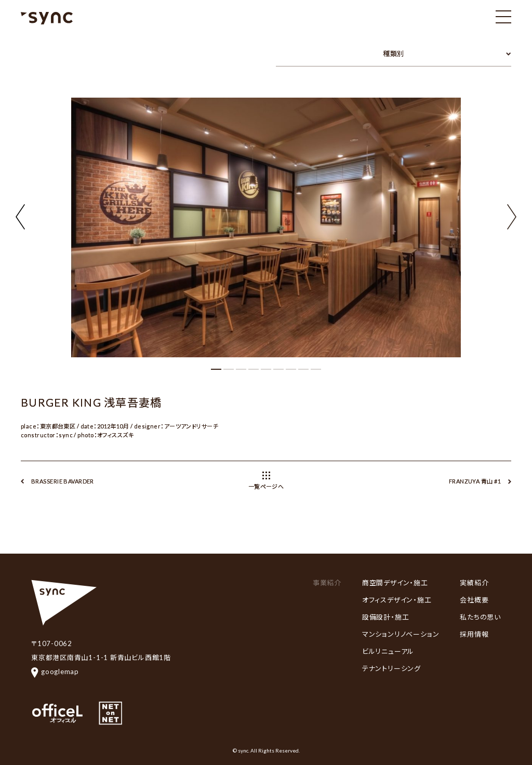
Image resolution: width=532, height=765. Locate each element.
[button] (512, 216)
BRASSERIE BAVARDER (63, 481)
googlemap (55, 672)
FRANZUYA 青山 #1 (475, 481)
